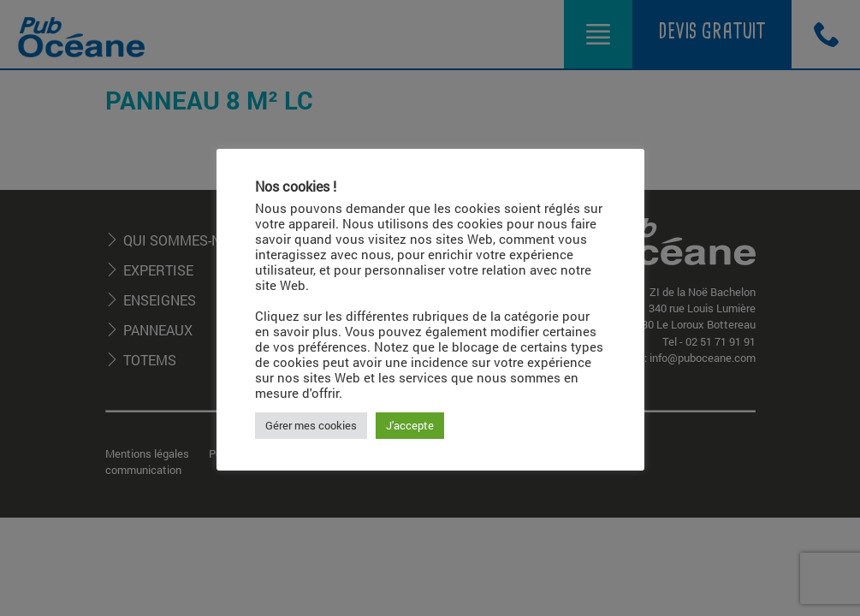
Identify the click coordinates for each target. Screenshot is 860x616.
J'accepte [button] (410, 425)
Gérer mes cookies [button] (311, 425)
